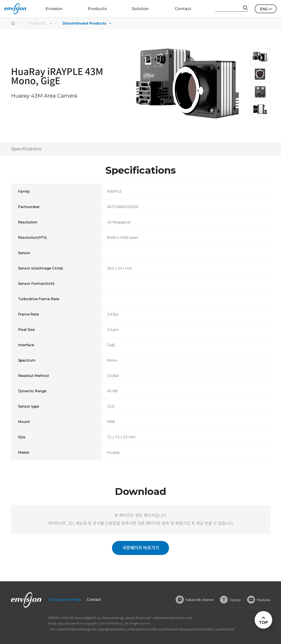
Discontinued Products (84, 23)
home (13, 23)
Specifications (26, 149)
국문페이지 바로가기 (141, 548)
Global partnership (65, 600)
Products (37, 23)
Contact (94, 600)
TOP (263, 623)
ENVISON (15, 9)
